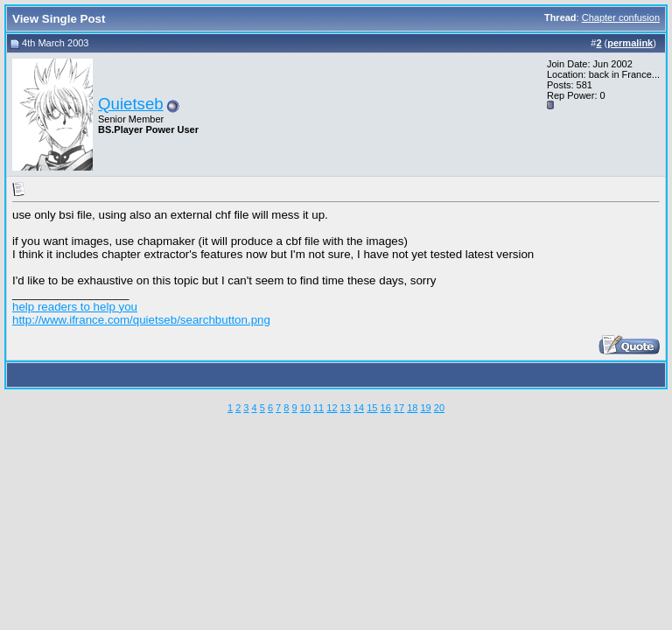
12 (332, 408)
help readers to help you (75, 307)
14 (359, 408)
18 (412, 408)
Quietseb (131, 104)
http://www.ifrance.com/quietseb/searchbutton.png (141, 320)
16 (386, 408)
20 (439, 408)
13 (346, 408)
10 (305, 408)
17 (399, 408)
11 (318, 408)
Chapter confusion (621, 17)
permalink (630, 43)
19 (425, 408)
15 (372, 408)
